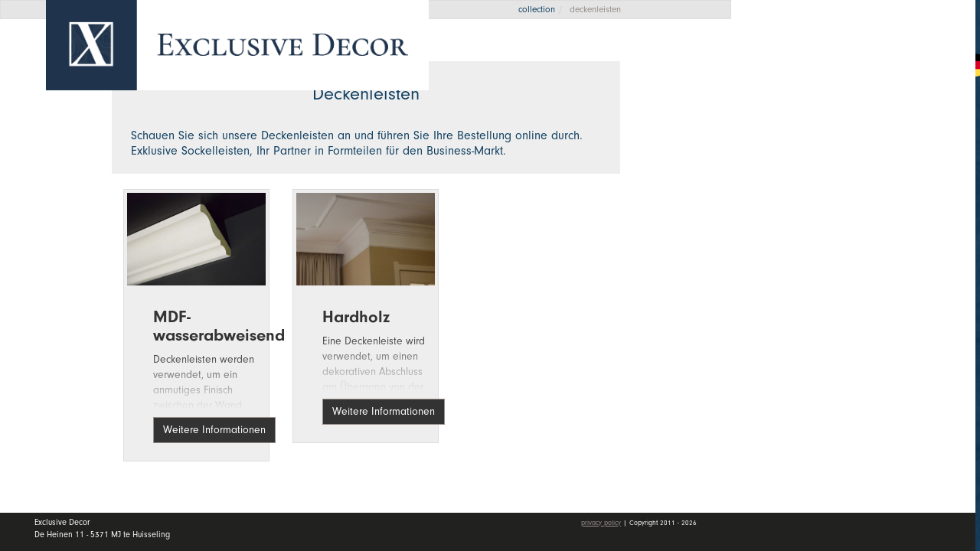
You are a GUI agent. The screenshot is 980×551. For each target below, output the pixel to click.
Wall (865, 187)
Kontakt (794, 262)
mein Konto (807, 307)
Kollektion (865, 150)
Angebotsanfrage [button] (819, 63)
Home (789, 114)
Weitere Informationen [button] (214, 430)
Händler (865, 224)
